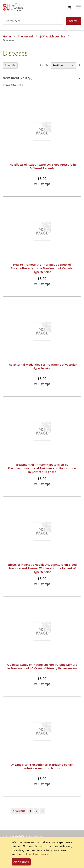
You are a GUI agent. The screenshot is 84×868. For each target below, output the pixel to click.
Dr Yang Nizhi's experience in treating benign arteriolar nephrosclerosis (42, 766)
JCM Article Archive (53, 36)
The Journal (26, 36)
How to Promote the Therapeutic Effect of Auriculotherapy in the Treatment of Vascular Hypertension (42, 268)
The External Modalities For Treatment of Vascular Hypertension (42, 366)
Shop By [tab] (10, 65)
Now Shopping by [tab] (16, 78)
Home (7, 36)
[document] (42, 852)
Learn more (41, 854)
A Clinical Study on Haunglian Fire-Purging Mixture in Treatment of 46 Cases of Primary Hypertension (42, 666)
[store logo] (13, 8)
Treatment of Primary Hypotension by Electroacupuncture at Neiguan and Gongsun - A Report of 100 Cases (42, 468)
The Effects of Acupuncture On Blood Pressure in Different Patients (42, 166)
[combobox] (33, 21)
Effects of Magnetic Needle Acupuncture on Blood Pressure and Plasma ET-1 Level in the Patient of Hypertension (42, 568)
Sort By (44, 65)
